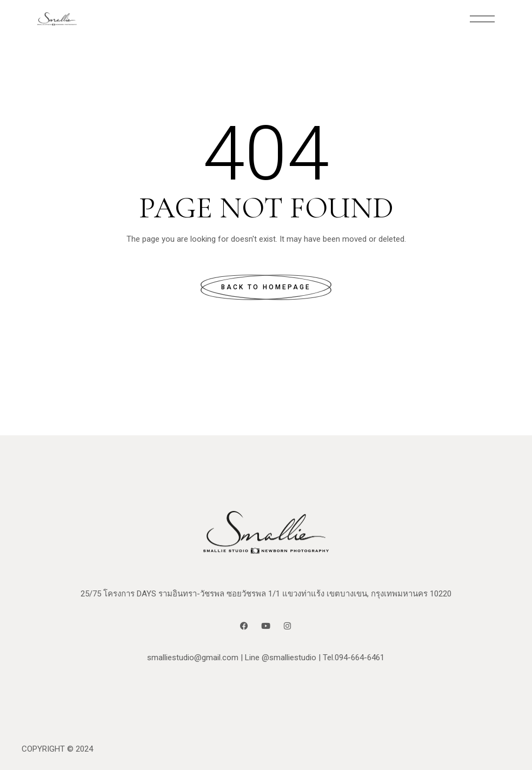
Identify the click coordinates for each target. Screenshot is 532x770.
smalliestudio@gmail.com (193, 658)
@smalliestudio (289, 658)
